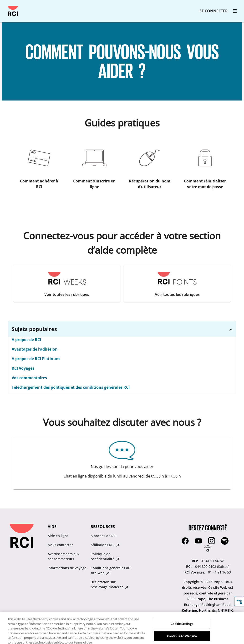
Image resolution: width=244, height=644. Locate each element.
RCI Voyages (23, 368)
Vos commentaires (29, 378)
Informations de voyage (67, 568)
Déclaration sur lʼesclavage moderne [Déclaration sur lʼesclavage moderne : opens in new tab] (109, 584)
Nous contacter (60, 545)
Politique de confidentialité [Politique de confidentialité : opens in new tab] (105, 556)
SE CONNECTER (214, 11)
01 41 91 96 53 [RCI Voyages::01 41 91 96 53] (219, 572)
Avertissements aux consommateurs (64, 556)
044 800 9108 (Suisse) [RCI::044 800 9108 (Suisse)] (212, 566)
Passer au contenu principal (6, 6)
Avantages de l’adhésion (35, 349)
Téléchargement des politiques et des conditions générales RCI (71, 387)
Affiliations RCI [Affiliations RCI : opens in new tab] (105, 545)
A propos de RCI (26, 340)
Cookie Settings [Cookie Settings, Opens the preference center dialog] (182, 627)
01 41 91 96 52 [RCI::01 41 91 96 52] (212, 561)
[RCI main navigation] (235, 11)
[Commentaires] (239, 601)
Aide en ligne (58, 536)
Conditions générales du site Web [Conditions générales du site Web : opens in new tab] (110, 570)
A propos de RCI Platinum (36, 359)
